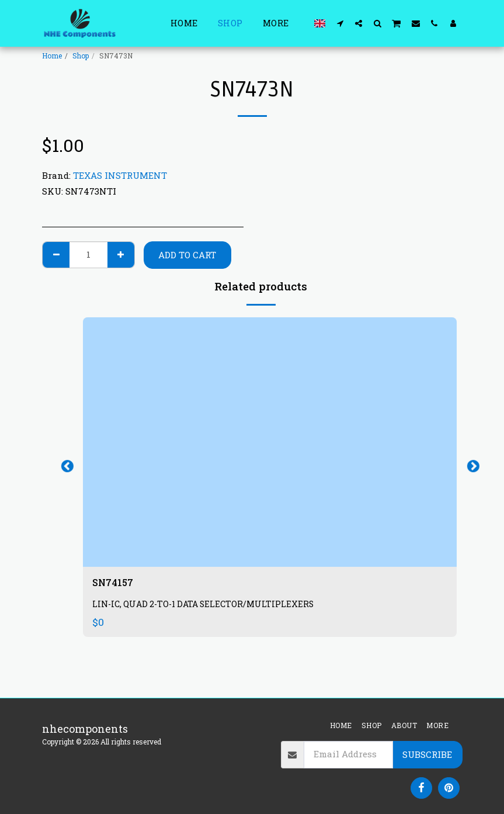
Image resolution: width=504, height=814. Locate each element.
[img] (270, 442)
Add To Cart (187, 255)
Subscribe (427, 754)
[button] (340, 23)
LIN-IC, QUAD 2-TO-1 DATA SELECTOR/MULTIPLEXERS (206, 606)
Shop (81, 56)
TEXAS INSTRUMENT (120, 175)
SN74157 (116, 584)
